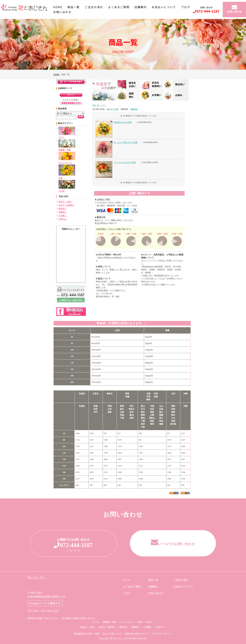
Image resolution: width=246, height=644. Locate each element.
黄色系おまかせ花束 (123, 122)
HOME (58, 7)
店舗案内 (141, 7)
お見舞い (63, 216)
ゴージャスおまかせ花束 (125, 162)
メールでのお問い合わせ (173, 544)
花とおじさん (36, 577)
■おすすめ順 (113, 109)
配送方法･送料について (136, 634)
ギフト (103, 105)
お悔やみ (63, 219)
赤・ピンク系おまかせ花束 (126, 142)
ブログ (186, 7)
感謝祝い (63, 212)
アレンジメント (126, 622)
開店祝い (63, 209)
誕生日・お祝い (66, 202)
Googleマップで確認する (45, 603)
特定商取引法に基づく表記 (86, 634)
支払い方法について (112, 634)
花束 (140, 622)
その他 (148, 622)
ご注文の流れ (94, 7)
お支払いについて (164, 7)
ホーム (127, 580)
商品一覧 (74, 7)
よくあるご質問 (119, 7)
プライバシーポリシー (162, 634)
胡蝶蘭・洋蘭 (109, 622)
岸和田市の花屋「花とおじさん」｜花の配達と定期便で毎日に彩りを (61, 618)
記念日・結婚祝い (67, 205)
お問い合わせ (62, 12)
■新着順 (134, 109)
